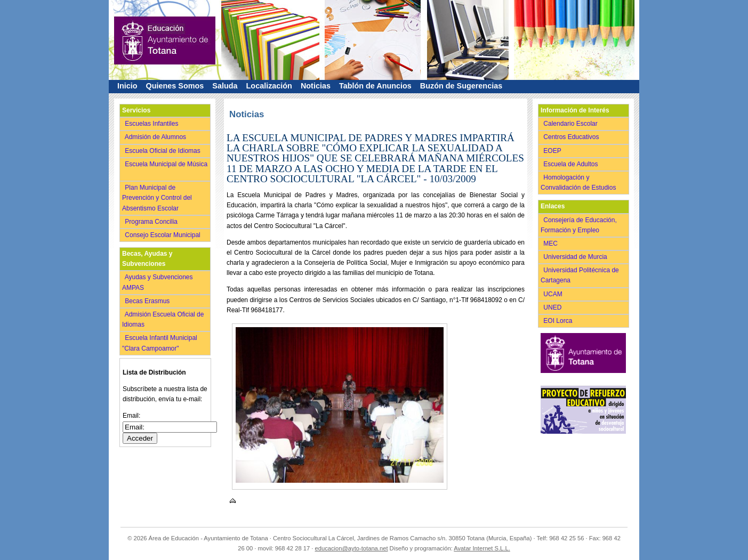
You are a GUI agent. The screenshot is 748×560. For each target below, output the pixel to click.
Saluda (225, 86)
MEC (552, 244)
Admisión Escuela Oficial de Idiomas (163, 319)
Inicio (127, 86)
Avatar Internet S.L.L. (482, 548)
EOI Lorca (559, 321)
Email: (131, 416)
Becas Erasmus (148, 301)
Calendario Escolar (571, 124)
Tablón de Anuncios (375, 86)
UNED (553, 307)
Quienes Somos (175, 86)
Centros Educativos (572, 137)
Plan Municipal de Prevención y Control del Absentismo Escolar (157, 198)
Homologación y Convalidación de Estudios (580, 182)
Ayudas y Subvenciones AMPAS (158, 282)
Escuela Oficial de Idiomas (163, 151)
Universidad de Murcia (576, 257)
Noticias (316, 86)
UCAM (554, 294)
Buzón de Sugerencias (461, 86)
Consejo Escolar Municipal (163, 235)
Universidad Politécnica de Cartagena (580, 275)
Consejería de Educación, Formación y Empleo (579, 225)
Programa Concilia (152, 222)
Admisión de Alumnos (156, 137)
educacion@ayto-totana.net (352, 548)
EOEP (553, 151)
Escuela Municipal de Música (165, 169)
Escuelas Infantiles (152, 124)
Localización (269, 86)
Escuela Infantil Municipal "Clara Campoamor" (160, 343)
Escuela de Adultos (572, 164)
